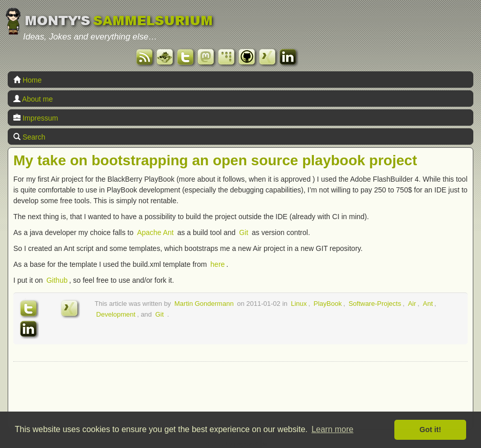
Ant (428, 304)
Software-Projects (375, 304)
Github (57, 280)
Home (27, 80)
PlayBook (327, 304)
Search (29, 137)
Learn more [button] (332, 429)
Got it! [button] (430, 430)
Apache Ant (155, 232)
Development (116, 314)
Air (412, 304)
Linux (299, 304)
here (217, 264)
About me (33, 99)
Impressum (36, 118)
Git (244, 232)
